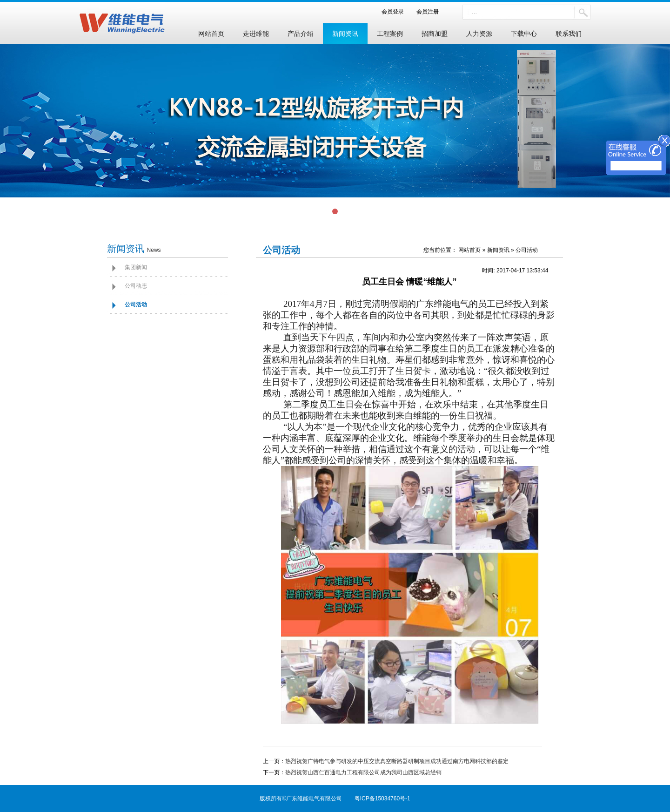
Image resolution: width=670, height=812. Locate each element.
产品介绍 (301, 34)
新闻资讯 (345, 34)
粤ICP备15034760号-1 (382, 798)
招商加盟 (435, 34)
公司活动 (136, 304)
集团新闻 (136, 267)
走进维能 (256, 34)
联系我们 (569, 34)
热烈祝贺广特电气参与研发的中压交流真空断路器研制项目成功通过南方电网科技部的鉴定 (397, 761)
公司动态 (136, 286)
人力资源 (479, 34)
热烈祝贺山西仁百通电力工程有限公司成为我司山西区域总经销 (363, 772)
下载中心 (524, 34)
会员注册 (425, 12)
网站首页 (211, 34)
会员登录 (395, 12)
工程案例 (390, 34)
